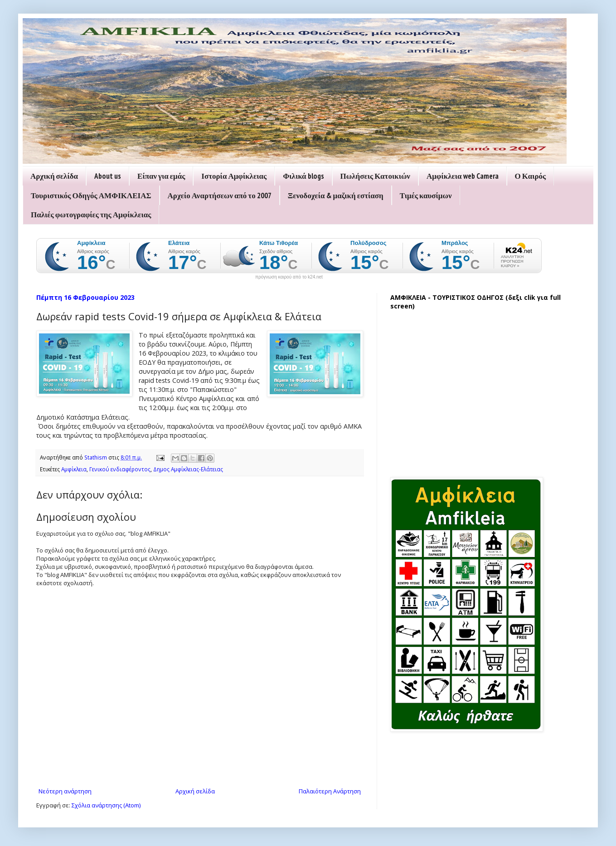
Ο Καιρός (531, 176)
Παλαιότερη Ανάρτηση (330, 791)
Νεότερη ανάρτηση (65, 791)
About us (108, 176)
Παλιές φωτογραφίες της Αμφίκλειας (91, 215)
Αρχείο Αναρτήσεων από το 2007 (220, 196)
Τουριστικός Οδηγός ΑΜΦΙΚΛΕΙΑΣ (91, 196)
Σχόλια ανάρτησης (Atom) (106, 805)
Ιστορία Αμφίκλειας (234, 176)
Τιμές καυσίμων (426, 196)
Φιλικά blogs (303, 176)
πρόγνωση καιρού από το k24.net (289, 277)
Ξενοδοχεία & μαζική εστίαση (336, 196)
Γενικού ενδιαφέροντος (120, 469)
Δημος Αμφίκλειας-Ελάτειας (188, 469)
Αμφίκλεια (74, 469)
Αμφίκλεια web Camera (463, 176)
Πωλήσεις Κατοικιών (375, 176)
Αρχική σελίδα (54, 176)
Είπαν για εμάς (161, 176)
